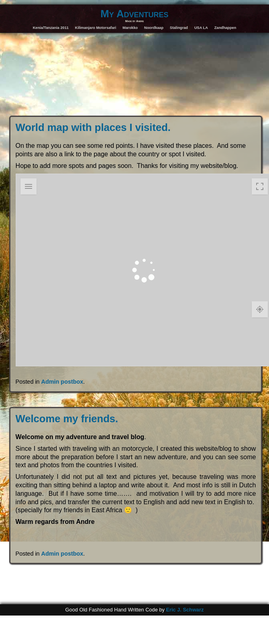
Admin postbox (62, 382)
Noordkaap (154, 28)
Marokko (130, 28)
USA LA (201, 28)
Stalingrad (179, 28)
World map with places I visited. (93, 127)
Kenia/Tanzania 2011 (51, 28)
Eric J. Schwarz (185, 610)
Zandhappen (225, 28)
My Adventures (134, 14)
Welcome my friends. (67, 419)
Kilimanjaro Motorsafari (96, 28)
